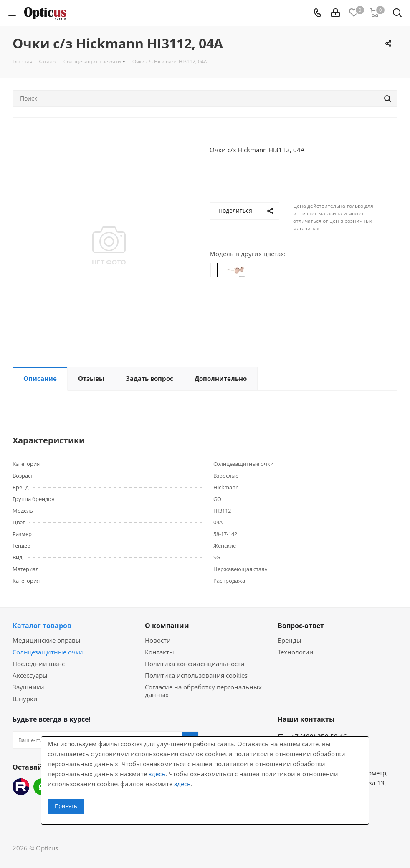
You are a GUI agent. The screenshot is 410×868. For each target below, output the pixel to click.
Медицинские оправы (47, 640)
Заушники (28, 687)
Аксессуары (30, 675)
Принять (66, 806)
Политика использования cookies (196, 675)
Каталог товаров (42, 626)
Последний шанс (39, 664)
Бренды (290, 640)
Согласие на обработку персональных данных (203, 691)
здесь (157, 774)
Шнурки (25, 699)
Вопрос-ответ (301, 626)
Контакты (159, 652)
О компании (167, 626)
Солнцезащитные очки (48, 652)
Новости (158, 640)
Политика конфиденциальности (195, 664)
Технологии (296, 652)
